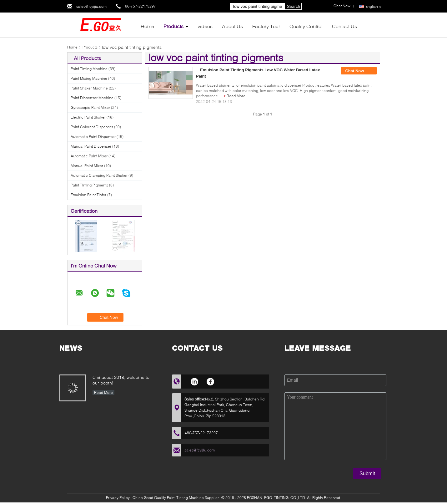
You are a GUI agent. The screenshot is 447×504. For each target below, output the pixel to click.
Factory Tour (266, 26)
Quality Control (306, 26)
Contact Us (344, 26)
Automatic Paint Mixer (89, 156)
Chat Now (359, 71)
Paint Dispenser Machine (92, 98)
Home (147, 26)
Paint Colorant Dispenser (92, 127)
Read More (236, 96)
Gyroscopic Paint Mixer (90, 107)
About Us (232, 26)
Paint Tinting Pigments (89, 185)
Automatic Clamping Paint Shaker (99, 175)
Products (173, 26)
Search (294, 6)
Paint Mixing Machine (89, 78)
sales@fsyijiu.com (91, 6)
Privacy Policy (118, 498)
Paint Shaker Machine (89, 88)
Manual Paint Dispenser (91, 146)
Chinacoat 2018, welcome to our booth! (121, 380)
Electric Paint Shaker (88, 117)
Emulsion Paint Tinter (88, 195)
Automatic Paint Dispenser (93, 137)
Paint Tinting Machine (89, 69)
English (373, 7)
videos (205, 26)
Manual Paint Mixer (87, 166)
